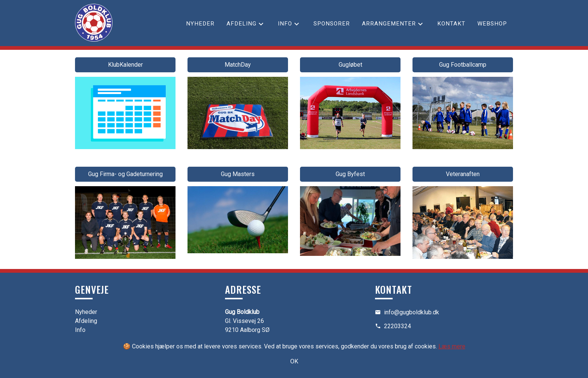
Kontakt (451, 24)
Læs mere (452, 346)
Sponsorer (332, 24)
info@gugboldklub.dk (412, 312)
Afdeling (241, 24)
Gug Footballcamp (463, 65)
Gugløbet (350, 65)
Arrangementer (389, 24)
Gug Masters (238, 174)
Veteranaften (463, 174)
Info (285, 24)
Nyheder (200, 24)
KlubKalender (125, 65)
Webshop (492, 24)
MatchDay (238, 65)
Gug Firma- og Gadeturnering (125, 174)
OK (294, 361)
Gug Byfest (350, 174)
